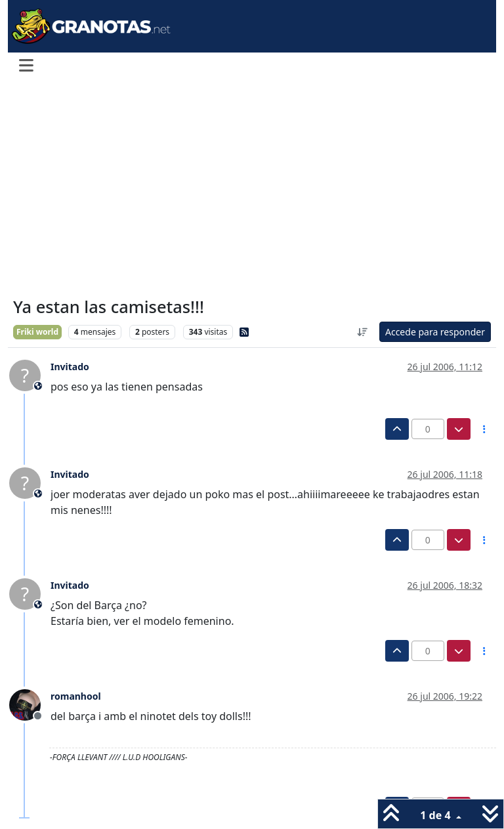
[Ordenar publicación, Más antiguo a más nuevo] (362, 332)
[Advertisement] (252, 189)
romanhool (76, 696)
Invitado (70, 367)
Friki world (37, 332)
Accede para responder (435, 332)
